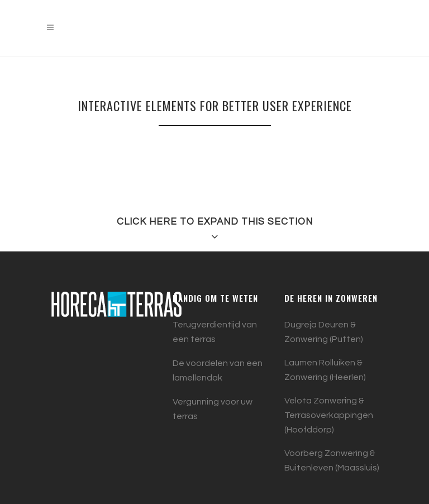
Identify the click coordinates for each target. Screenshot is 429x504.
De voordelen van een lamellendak (218, 370)
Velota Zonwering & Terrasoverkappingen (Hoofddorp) (329, 415)
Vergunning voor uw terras (213, 409)
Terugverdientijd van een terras (215, 332)
